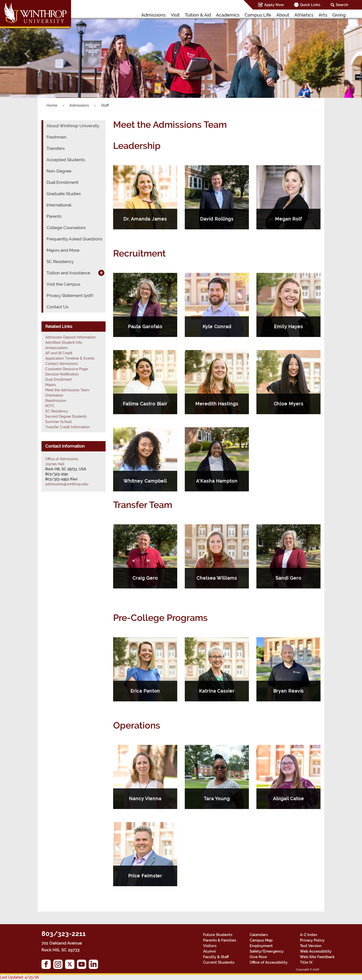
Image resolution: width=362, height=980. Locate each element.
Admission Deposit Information (70, 337)
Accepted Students (66, 160)
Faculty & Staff (216, 957)
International (59, 205)
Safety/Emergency (267, 951)
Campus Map (261, 940)
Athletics (304, 15)
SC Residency (60, 262)
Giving (339, 15)
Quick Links (310, 5)
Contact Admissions (62, 364)
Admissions (153, 15)
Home (52, 105)
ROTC (50, 406)
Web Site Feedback (317, 957)
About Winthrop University (73, 126)
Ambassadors (57, 348)
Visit (175, 15)
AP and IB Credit (59, 353)
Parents (54, 216)
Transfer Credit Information (67, 427)
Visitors (210, 946)
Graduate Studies (64, 194)
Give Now (258, 957)
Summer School (58, 422)
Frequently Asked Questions (74, 239)
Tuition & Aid (198, 15)
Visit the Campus (63, 284)
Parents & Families (220, 940)
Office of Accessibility (269, 962)
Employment (261, 946)
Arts (323, 15)
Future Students (218, 935)
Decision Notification (62, 374)
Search (342, 5)
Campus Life (258, 15)
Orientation (54, 395)
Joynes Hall (55, 464)
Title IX (306, 962)
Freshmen (56, 137)
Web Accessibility (316, 951)
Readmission (56, 401)
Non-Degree (59, 171)
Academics (228, 15)
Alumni (210, 951)
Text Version (311, 946)
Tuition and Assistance (68, 273)
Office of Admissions (62, 459)
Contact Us (57, 307)
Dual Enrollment (62, 182)
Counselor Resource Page (66, 369)
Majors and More (63, 250)
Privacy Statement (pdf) (70, 295)
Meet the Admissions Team (67, 390)
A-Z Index (309, 935)
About (283, 15)
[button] (27, 54)
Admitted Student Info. (64, 343)
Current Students (219, 962)
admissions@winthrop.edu (67, 484)
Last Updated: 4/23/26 (19, 977)
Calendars (259, 935)
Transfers (56, 148)
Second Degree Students (66, 416)
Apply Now (274, 5)
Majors (51, 385)
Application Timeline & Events (70, 358)
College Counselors (66, 228)
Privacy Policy (312, 940)
